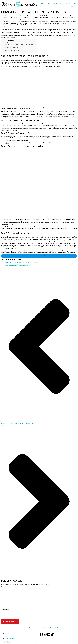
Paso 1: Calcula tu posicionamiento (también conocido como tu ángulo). (20, 44)
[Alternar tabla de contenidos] (34, 41)
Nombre (4, 604)
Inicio (43, 3)
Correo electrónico (6, 609)
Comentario (4, 587)
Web (2, 615)
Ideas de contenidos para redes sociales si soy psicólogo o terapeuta (21, 262)
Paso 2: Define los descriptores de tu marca (14, 46)
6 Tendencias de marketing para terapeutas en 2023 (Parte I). (19, 264)
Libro (61, 3)
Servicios (55, 3)
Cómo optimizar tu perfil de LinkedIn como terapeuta (17, 266)
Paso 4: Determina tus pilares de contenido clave (15, 49)
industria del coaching (59, 16)
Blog (75, 3)
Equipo (48, 3)
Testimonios (68, 3)
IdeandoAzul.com (14, 642)
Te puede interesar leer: (10, 52)
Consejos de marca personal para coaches (13, 43)
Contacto (74, 6)
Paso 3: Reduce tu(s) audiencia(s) (12, 47)
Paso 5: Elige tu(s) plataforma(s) (12, 50)
